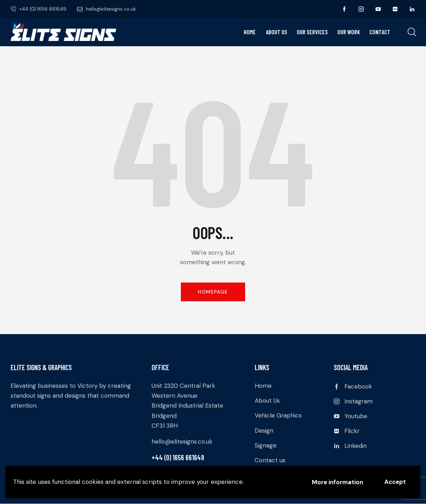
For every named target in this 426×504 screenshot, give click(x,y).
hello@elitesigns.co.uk (182, 441)
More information (338, 482)
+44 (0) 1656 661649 (178, 457)
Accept (395, 482)
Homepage (213, 292)
